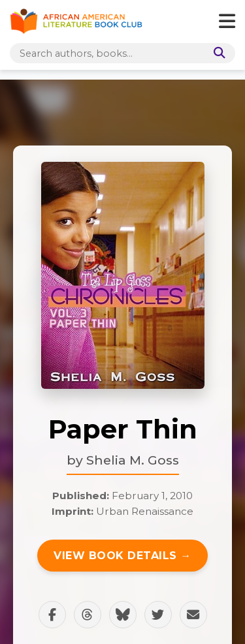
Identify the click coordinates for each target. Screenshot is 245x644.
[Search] (217, 53)
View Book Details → (122, 556)
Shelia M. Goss (133, 460)
